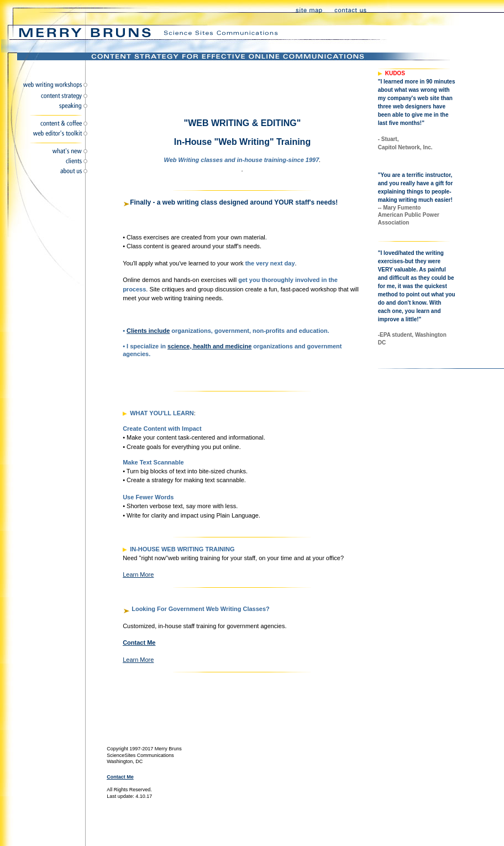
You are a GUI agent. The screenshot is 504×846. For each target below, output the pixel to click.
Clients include (148, 331)
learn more (138, 575)
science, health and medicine (209, 346)
